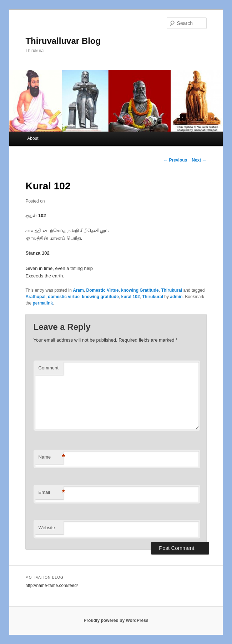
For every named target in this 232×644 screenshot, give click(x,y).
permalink (43, 303)
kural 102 (131, 297)
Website (47, 528)
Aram (78, 290)
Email (51, 493)
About (33, 138)
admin (176, 297)
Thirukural (172, 290)
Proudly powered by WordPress (116, 620)
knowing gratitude (100, 297)
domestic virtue (64, 297)
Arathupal (35, 297)
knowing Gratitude (140, 290)
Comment (49, 368)
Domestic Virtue (103, 290)
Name (51, 457)
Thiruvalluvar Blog (63, 41)
